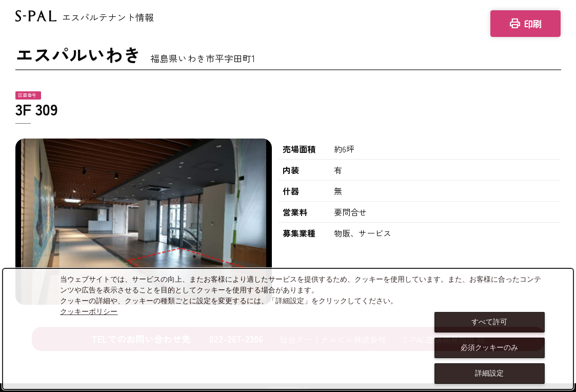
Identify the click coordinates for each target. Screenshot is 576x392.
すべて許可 (489, 322)
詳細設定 (489, 373)
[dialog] (288, 329)
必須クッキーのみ (489, 347)
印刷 (525, 24)
